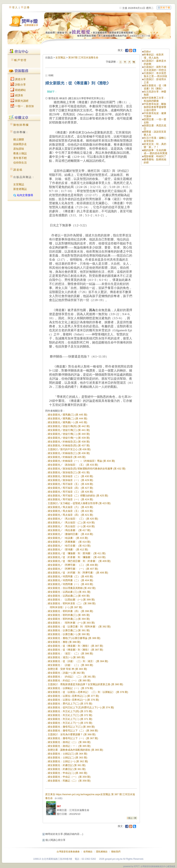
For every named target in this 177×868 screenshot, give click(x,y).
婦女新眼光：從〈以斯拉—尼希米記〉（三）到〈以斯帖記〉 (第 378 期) (88, 692)
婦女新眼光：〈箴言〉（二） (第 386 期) (70, 654)
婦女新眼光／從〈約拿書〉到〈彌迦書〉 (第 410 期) (77, 557)
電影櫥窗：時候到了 (155, 156)
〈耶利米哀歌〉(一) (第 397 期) (65, 607)
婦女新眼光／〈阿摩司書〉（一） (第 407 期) (73, 569)
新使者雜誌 (20, 189)
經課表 (17, 95)
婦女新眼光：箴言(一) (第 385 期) (66, 657)
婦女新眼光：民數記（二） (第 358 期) (69, 781)
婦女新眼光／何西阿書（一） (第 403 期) (70, 584)
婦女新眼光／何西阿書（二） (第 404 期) (70, 580)
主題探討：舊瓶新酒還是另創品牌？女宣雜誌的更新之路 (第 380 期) (85, 684)
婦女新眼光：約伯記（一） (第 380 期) (69, 680)
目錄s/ (147, 52)
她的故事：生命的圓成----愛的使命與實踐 (155, 152)
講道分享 (18, 79)
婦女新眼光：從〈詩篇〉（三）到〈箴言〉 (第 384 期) (78, 661)
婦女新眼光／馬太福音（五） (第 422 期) (70, 511)
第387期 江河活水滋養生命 (83, 58)
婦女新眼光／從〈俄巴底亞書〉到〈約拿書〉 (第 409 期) (79, 561)
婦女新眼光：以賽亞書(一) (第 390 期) (69, 634)
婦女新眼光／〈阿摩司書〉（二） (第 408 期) (73, 565)
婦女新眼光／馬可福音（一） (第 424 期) (70, 499)
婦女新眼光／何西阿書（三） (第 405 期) (70, 576)
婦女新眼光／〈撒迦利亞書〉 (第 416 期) (70, 534)
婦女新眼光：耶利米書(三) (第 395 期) (69, 615)
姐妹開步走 (20, 144)
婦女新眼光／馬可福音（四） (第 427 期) (70, 488)
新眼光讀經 (19, 101)
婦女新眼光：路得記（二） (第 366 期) (69, 742)
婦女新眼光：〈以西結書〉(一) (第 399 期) (71, 600)
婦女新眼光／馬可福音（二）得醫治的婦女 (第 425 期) (78, 496)
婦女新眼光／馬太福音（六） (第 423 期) (70, 507)
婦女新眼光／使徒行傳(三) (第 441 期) (69, 430)
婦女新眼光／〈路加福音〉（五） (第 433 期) (73, 465)
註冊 (27, 7)
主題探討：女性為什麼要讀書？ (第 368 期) (72, 734)
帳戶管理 (20, 60)
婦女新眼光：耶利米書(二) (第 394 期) (69, 619)
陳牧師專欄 (21, 125)
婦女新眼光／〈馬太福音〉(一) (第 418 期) (71, 526)
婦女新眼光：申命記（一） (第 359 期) (69, 777)
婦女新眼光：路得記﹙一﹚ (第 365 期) (69, 746)
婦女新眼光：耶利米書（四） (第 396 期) (70, 611)
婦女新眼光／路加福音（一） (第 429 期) (70, 480)
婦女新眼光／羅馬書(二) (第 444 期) (68, 418)
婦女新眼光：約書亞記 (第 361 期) (67, 765)
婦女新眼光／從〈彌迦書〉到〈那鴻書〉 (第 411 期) (77, 553)
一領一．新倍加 (22, 106)
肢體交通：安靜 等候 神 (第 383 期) (67, 669)
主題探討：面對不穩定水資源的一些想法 (155, 68)
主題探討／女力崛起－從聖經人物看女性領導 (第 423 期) (79, 503)
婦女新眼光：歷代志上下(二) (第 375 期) (70, 704)
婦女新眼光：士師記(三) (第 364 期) (68, 754)
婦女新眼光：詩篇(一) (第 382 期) (66, 673)
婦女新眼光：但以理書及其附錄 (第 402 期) (72, 588)
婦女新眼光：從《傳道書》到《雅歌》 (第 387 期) (75, 646)
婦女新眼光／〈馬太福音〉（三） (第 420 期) (73, 519)
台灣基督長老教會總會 (68, 852)
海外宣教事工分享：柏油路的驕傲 (155, 99)
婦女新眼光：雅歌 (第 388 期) (64, 642)
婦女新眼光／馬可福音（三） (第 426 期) (70, 492)
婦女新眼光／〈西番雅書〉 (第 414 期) (69, 542)
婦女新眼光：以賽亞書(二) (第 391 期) (69, 630)
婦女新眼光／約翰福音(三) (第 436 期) (69, 453)
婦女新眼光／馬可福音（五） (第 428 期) (70, 484)
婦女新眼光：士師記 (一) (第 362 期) (68, 761)
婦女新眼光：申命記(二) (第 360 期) (68, 773)
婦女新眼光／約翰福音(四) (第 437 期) (69, 445)
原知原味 (19, 149)
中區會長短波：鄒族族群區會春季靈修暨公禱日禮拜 (155, 107)
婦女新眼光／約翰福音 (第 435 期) (67, 457)
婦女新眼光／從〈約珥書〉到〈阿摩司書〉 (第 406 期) (78, 573)
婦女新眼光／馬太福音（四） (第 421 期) (70, 515)
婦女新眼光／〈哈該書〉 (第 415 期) (68, 538)
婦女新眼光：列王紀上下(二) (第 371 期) (70, 719)
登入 (15, 7)
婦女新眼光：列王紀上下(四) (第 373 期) (70, 711)
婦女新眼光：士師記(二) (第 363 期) (68, 758)
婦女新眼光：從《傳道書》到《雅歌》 (155, 87)
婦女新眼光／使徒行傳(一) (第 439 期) (69, 438)
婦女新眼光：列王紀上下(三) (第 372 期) (70, 715)
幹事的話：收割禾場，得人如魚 (154, 56)
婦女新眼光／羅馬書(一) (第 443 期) (68, 422)
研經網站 (18, 90)
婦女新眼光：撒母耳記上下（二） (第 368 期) (73, 731)
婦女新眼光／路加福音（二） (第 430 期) (70, 476)
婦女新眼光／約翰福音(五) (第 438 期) (69, 442)
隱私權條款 (102, 852)
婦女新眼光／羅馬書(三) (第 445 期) (68, 415)
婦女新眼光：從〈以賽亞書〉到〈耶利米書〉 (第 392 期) (79, 627)
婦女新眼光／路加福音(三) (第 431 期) (69, 472)
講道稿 (18, 170)
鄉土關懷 (19, 139)
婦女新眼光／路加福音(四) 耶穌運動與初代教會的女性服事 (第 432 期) (87, 469)
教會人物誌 (20, 153)
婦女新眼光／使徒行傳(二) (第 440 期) (69, 434)
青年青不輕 (20, 158)
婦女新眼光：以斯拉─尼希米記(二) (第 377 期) (73, 696)
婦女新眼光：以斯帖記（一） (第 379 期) (70, 688)
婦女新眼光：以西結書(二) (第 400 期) (69, 596)
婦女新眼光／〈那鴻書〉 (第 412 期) (68, 549)
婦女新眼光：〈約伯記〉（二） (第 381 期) (72, 677)
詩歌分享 (18, 85)
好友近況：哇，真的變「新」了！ (155, 146)
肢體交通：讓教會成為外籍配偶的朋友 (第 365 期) (75, 750)
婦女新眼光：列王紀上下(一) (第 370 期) (70, 723)
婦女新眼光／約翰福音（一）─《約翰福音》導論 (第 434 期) (81, 461)
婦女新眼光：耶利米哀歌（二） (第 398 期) (72, 603)
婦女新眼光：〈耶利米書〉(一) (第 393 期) (71, 623)
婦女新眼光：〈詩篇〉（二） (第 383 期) (70, 665)
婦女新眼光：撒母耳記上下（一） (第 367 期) (73, 738)
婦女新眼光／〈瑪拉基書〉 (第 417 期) (69, 530)
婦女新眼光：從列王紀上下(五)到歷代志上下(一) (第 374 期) (81, 707)
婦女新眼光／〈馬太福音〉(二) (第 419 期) (71, 523)
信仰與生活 (20, 163)
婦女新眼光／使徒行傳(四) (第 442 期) (69, 426)
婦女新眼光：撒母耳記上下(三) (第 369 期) (71, 727)
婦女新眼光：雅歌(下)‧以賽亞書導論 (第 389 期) (74, 638)
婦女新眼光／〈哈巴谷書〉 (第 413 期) (69, 546)
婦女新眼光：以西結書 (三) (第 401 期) (69, 592)
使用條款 (88, 852)
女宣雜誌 (19, 184)
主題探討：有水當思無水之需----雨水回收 (155, 75)
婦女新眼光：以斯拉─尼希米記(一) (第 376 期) (73, 700)
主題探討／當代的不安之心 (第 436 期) (69, 449)
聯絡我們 (116, 852)
